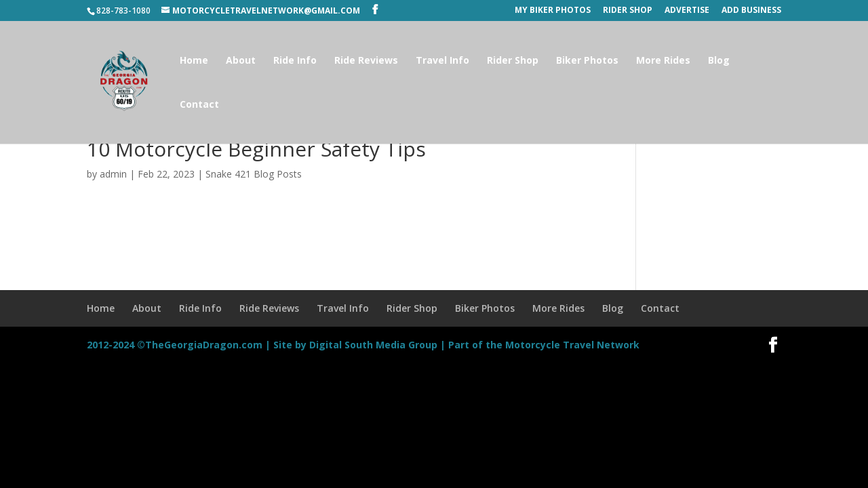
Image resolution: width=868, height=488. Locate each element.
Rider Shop (628, 11)
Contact (199, 105)
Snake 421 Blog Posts (254, 174)
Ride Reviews (366, 61)
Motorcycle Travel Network (572, 345)
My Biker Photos (553, 11)
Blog (719, 61)
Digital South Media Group (373, 345)
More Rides (663, 61)
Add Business (751, 11)
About (241, 61)
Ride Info (295, 61)
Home (194, 61)
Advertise (687, 11)
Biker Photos (587, 61)
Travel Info (442, 61)
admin (113, 174)
